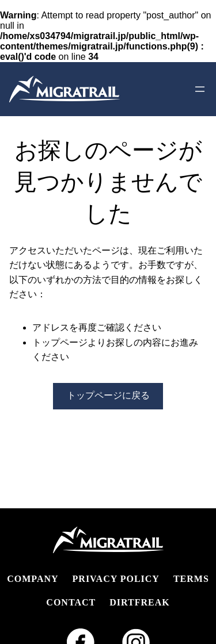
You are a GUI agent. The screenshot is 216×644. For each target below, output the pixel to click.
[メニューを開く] (200, 89)
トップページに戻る (108, 395)
